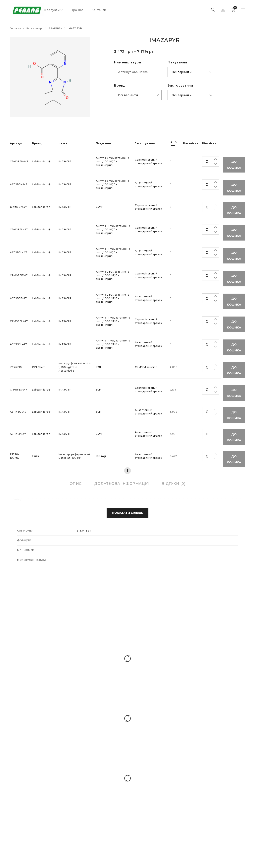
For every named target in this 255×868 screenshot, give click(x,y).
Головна (15, 28)
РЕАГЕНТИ (56, 28)
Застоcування (180, 85)
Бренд (120, 85)
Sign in (223, 10)
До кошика (234, 165)
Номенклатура (127, 62)
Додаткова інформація (122, 484)
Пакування (177, 62)
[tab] (76, 484)
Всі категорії (35, 28)
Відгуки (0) (174, 484)
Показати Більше (127, 513)
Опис (76, 484)
